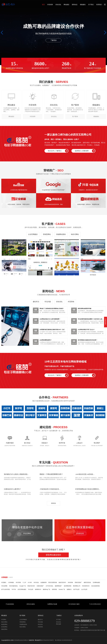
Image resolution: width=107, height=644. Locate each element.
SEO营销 (18, 582)
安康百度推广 (40, 586)
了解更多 (53, 40)
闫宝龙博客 (4, 586)
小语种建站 (11, 582)
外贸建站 (4, 582)
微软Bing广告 (47, 589)
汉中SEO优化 (49, 586)
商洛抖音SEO (31, 586)
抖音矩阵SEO (86, 586)
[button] (2, 33)
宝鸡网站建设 (96, 582)
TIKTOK (14, 589)
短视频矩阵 (44, 582)
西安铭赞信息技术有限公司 (22, 640)
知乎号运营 (76, 589)
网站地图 (59, 624)
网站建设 (66, 5)
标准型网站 (4, 627)
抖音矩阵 (50, 5)
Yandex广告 (62, 589)
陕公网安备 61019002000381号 (64, 640)
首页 (43, 5)
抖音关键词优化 (13, 586)
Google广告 (23, 586)
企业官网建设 (33, 234)
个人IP (24, 582)
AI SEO (30, 582)
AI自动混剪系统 (95, 586)
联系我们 (99, 5)
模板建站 (83, 5)
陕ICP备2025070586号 (47, 640)
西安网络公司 (77, 586)
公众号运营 (84, 589)
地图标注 (69, 589)
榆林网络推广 (59, 586)
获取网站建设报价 (53, 555)
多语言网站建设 (22, 589)
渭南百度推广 (78, 582)
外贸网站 (4, 620)
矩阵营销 (54, 589)
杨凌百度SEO (62, 582)
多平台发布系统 (6, 589)
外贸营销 (71, 302)
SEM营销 (70, 582)
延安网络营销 (68, 586)
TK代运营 (31, 589)
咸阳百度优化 (87, 582)
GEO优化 (36, 582)
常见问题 (48, 302)
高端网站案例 (61, 234)
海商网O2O (38, 589)
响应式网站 (75, 234)
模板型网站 (4, 629)
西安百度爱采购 (53, 582)
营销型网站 (47, 234)
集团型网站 (4, 624)
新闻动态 (75, 5)
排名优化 (58, 5)
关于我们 (91, 5)
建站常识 (36, 302)
